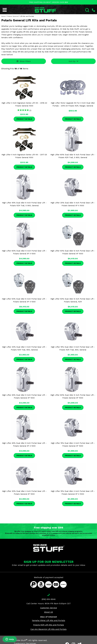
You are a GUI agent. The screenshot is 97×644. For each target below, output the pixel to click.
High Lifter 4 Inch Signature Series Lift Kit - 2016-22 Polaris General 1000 (24, 104)
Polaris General (13, 16)
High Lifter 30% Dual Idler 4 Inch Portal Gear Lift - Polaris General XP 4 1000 (73, 204)
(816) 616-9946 (49, 599)
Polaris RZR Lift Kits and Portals (49, 625)
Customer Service (49, 608)
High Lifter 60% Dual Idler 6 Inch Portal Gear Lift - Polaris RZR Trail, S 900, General (73, 156)
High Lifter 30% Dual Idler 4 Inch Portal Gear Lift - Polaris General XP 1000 (24, 493)
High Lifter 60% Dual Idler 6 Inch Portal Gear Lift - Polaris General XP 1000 (73, 396)
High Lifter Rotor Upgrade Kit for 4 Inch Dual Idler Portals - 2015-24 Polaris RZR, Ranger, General (73, 104)
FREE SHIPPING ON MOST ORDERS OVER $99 (48, 2)
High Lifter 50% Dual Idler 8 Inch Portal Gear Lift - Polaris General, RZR (73, 300)
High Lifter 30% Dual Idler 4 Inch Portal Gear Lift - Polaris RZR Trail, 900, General (24, 348)
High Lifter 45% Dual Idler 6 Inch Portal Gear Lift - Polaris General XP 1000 (24, 396)
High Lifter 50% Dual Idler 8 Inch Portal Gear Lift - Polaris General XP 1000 (73, 252)
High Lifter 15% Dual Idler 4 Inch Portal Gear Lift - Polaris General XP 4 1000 (73, 493)
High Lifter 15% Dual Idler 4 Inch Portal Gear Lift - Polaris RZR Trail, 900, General (73, 348)
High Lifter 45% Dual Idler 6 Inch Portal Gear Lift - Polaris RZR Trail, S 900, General (24, 204)
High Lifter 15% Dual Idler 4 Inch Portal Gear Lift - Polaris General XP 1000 (73, 444)
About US (48, 612)
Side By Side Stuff (18, 640)
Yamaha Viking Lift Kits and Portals (48, 620)
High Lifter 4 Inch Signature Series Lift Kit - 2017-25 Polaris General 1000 (24, 156)
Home (3, 16)
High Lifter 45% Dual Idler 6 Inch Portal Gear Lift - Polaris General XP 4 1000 (24, 444)
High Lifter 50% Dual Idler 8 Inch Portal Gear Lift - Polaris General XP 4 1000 (24, 300)
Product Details (24, 119)
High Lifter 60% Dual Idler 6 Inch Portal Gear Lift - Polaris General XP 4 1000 (24, 252)
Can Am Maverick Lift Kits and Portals (48, 629)
